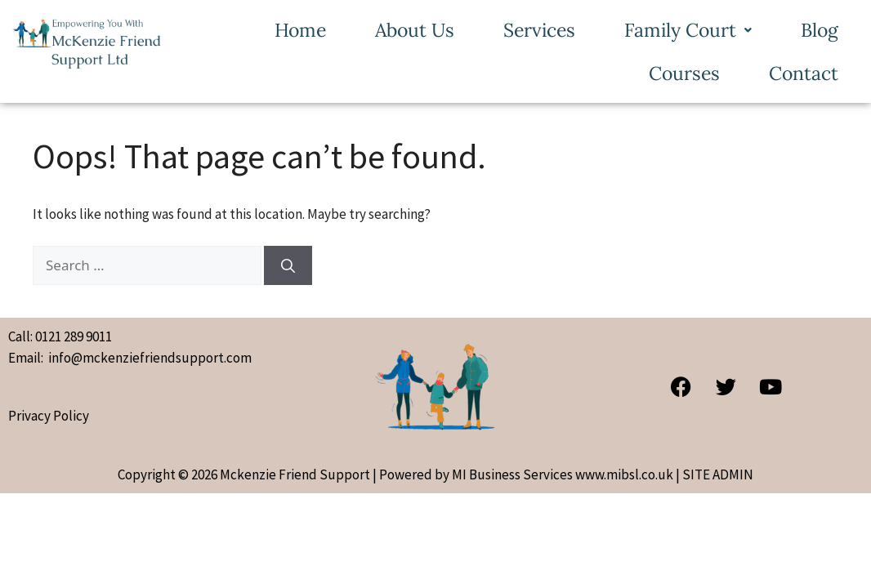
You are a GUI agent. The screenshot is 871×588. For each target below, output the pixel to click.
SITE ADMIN (718, 474)
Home (300, 30)
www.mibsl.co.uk (624, 474)
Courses (684, 73)
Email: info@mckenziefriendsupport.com (130, 358)
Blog (820, 30)
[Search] (288, 265)
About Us (415, 30)
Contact (804, 73)
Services (539, 30)
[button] (688, 30)
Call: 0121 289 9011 (60, 336)
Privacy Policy (49, 416)
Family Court (688, 30)
